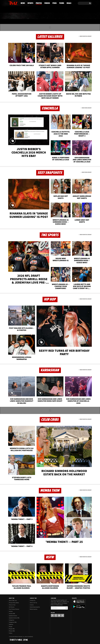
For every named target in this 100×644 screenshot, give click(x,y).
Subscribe (66, 608)
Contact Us (33, 601)
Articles (11, 611)
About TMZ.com (13, 601)
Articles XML (12, 614)
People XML (12, 629)
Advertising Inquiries (35, 607)
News (12, 16)
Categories (12, 620)
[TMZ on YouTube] (59, 615)
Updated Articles (13, 616)
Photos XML (12, 631)
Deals (85, 16)
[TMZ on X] (12, 3)
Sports (24, 16)
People (11, 627)
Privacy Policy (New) (14, 603)
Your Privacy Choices (14, 609)
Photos (37, 16)
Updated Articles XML (14, 618)
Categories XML (13, 622)
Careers (32, 605)
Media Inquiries (34, 609)
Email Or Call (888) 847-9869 (26, 10)
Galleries (11, 624)
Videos (50, 16)
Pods (62, 16)
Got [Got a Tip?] (13, 10)
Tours (73, 16)
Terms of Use (12, 605)
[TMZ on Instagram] (17, 3)
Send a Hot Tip (33, 603)
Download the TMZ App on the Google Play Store (79, 607)
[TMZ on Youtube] (14, 3)
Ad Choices (12, 607)
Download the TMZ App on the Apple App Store (79, 601)
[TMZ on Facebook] (9, 3)
